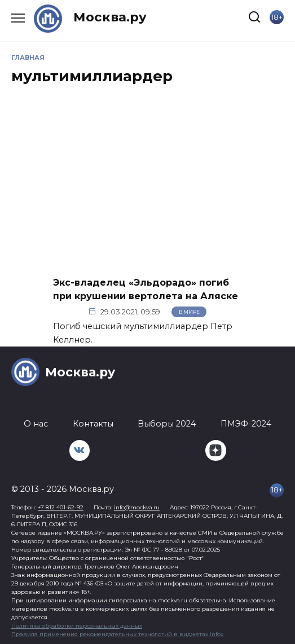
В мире (189, 312)
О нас (36, 424)
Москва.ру (110, 17)
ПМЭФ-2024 (246, 424)
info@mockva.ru (137, 507)
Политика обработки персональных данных (77, 626)
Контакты (93, 424)
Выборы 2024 (167, 424)
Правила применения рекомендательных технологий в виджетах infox (117, 634)
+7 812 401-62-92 (61, 507)
